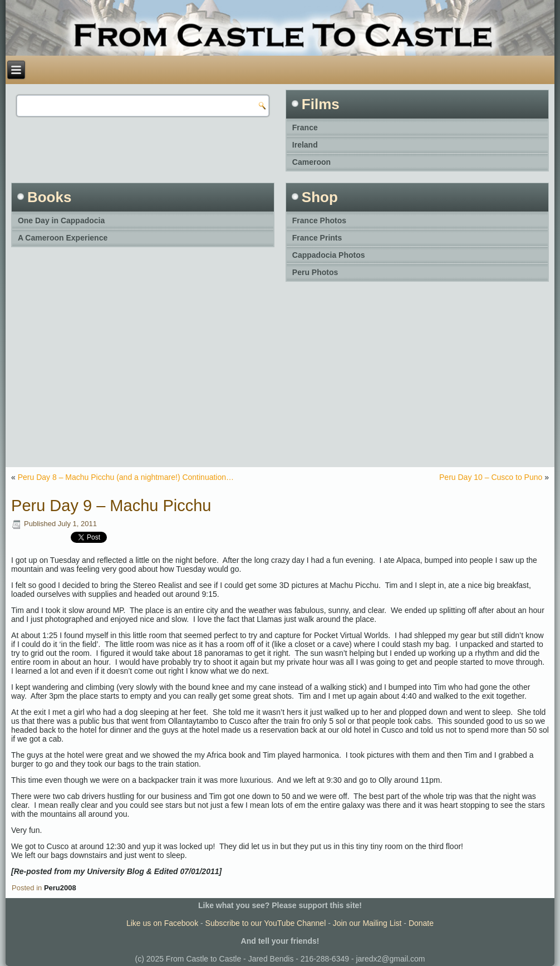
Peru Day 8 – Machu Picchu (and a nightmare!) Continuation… (126, 477)
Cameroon (311, 162)
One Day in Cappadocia (61, 220)
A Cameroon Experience (63, 238)
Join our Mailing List (367, 923)
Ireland (305, 145)
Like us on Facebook (162, 923)
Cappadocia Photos (329, 255)
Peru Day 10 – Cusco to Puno (491, 477)
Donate (421, 923)
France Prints (317, 238)
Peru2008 (60, 888)
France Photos (319, 220)
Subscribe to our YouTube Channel (266, 923)
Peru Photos (315, 272)
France (305, 128)
